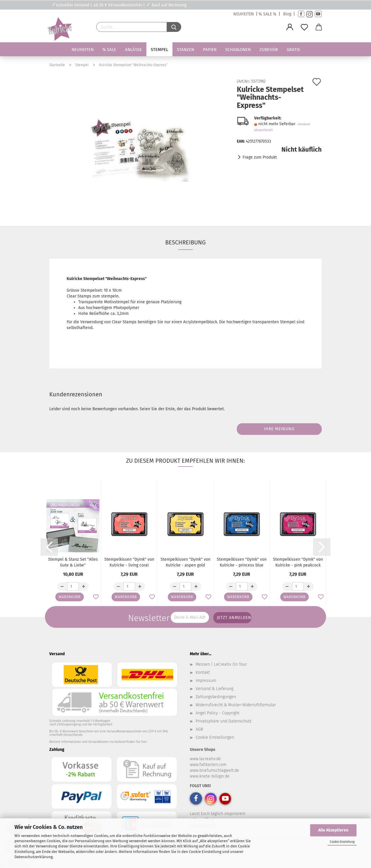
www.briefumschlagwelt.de (214, 770)
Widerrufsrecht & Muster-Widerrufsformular (236, 705)
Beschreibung (185, 242)
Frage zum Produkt (260, 157)
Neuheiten (83, 50)
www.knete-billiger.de (210, 776)
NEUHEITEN (244, 14)
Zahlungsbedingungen (216, 697)
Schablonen (238, 50)
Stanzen (185, 50)
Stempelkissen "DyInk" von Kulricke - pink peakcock (298, 562)
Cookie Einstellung (342, 842)
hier (144, 742)
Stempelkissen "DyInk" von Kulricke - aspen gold (185, 562)
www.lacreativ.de (205, 759)
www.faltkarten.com (208, 765)
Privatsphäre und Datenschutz (223, 721)
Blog (287, 14)
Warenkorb (70, 597)
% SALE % (268, 14)
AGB (199, 729)
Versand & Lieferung (214, 689)
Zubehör (269, 50)
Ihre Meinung (279, 429)
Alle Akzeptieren (333, 830)
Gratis (293, 50)
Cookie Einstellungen (215, 737)
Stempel (159, 50)
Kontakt (203, 672)
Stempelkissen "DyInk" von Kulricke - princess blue (242, 562)
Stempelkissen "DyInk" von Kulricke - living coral (129, 562)
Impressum (206, 681)
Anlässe (133, 50)
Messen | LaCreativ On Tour (221, 664)
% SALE (109, 50)
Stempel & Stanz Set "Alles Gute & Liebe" (73, 562)
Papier (210, 50)
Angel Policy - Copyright (218, 713)
